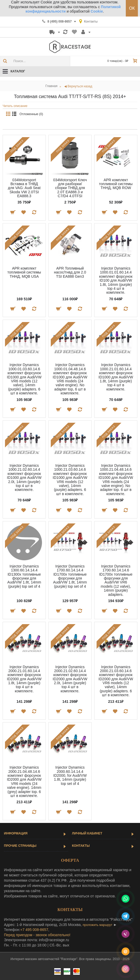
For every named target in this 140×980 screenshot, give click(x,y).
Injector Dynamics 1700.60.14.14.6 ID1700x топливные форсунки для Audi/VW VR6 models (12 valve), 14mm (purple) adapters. (116, 580)
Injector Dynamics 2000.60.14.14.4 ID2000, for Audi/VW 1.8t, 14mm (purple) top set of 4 (70, 775)
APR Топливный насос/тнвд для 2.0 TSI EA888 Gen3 (70, 272)
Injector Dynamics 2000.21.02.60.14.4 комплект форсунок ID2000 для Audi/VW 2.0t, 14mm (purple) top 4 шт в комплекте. (70, 679)
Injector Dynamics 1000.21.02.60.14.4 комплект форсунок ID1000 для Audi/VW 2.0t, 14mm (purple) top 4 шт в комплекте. (24, 478)
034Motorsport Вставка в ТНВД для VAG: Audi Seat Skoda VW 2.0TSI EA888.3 (24, 188)
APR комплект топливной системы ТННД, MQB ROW (116, 184)
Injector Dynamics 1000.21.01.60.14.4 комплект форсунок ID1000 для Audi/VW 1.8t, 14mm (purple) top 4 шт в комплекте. (116, 377)
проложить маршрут (97, 925)
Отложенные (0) (31, 114)
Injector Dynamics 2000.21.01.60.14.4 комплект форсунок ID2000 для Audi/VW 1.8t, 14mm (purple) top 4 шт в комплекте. (24, 679)
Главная (52, 86)
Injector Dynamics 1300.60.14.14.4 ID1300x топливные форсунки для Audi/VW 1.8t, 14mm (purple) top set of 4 (24, 576)
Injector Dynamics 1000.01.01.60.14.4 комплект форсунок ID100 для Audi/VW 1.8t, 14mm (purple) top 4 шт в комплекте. (116, 280)
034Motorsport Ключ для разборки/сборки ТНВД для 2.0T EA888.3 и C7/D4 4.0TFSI (70, 188)
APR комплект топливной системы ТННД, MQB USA (24, 272)
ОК (132, 8)
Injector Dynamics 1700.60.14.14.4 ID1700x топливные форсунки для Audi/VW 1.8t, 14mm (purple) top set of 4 (70, 576)
